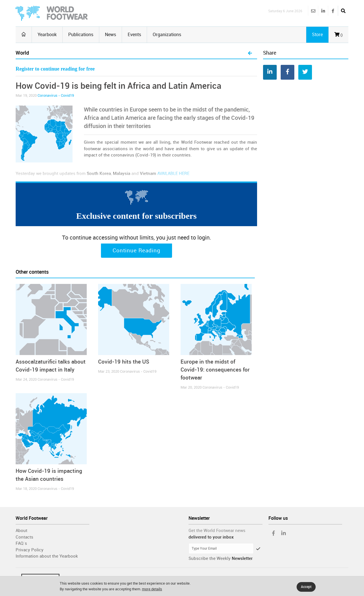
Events (134, 35)
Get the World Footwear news (217, 531)
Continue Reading (136, 251)
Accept (306, 587)
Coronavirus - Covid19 (56, 95)
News (110, 35)
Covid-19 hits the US (124, 362)
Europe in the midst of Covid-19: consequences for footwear (215, 370)
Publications (81, 35)
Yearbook (47, 35)
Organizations (167, 35)
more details (152, 589)
